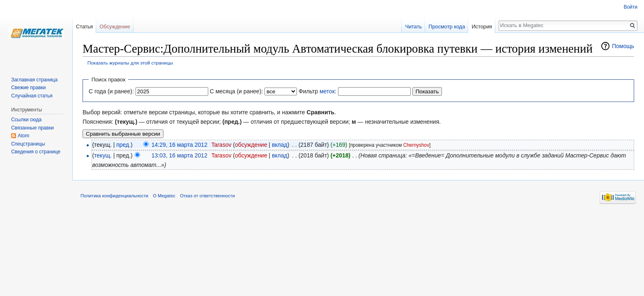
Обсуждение (115, 27)
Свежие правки (28, 88)
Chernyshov (416, 145)
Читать (413, 27)
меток (327, 91)
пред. (123, 145)
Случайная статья (32, 96)
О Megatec (164, 196)
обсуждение (251, 145)
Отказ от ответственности (207, 196)
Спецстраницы (28, 144)
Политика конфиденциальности (114, 196)
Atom (23, 136)
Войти (630, 7)
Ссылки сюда (26, 120)
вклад (280, 145)
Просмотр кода (447, 27)
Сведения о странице (36, 152)
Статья (84, 27)
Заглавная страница (34, 80)
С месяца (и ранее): (237, 91)
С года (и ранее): (111, 91)
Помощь (623, 46)
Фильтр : (317, 91)
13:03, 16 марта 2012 (179, 155)
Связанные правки (32, 128)
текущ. (103, 155)
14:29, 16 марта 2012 (179, 145)
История (482, 27)
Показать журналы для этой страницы (130, 63)
